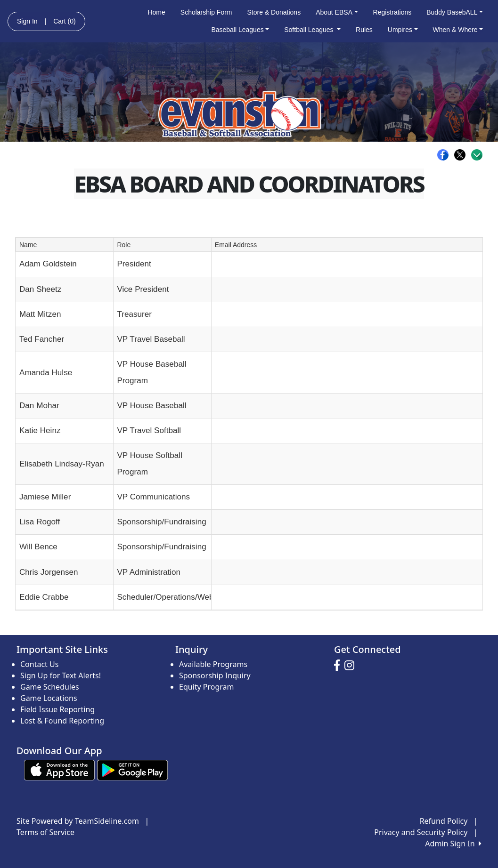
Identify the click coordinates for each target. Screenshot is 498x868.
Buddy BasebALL (455, 12)
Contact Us (39, 664)
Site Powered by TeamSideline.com (78, 821)
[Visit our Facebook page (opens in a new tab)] (339, 666)
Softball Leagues (312, 30)
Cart (64, 21)
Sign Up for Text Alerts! (61, 675)
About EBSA (337, 12)
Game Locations (49, 698)
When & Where (458, 30)
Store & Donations (274, 12)
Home (156, 12)
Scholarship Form (206, 12)
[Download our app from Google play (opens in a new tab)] (132, 769)
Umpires (403, 30)
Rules (364, 30)
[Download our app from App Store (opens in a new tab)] (59, 769)
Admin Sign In (453, 844)
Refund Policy (444, 821)
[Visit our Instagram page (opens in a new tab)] (352, 666)
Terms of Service (45, 832)
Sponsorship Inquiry (215, 675)
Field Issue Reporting (57, 709)
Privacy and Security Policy (421, 832)
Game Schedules (50, 687)
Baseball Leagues (240, 30)
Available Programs (213, 664)
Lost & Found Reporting (62, 721)
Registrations (392, 12)
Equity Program (207, 687)
